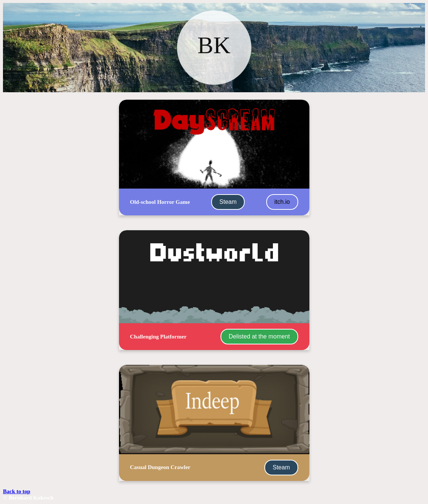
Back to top (17, 491)
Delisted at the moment (259, 336)
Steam (228, 202)
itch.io (282, 202)
